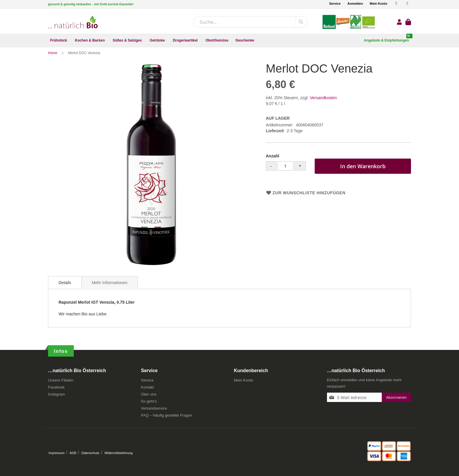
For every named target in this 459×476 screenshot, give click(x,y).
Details (65, 287)
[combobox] (251, 22)
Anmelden (355, 4)
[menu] (229, 41)
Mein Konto (378, 4)
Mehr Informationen (110, 287)
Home (53, 57)
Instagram (56, 396)
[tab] (65, 286)
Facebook (56, 389)
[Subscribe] (396, 399)
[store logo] (73, 22)
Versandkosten (323, 102)
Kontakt (148, 389)
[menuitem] (59, 41)
